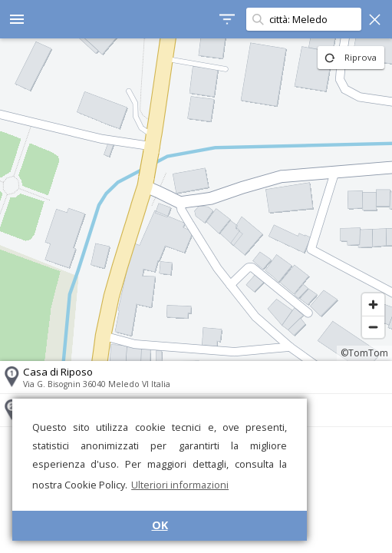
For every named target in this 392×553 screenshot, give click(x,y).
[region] (196, 200)
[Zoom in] (373, 305)
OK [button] (160, 525)
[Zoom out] (373, 327)
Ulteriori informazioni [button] (180, 485)
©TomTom (364, 353)
